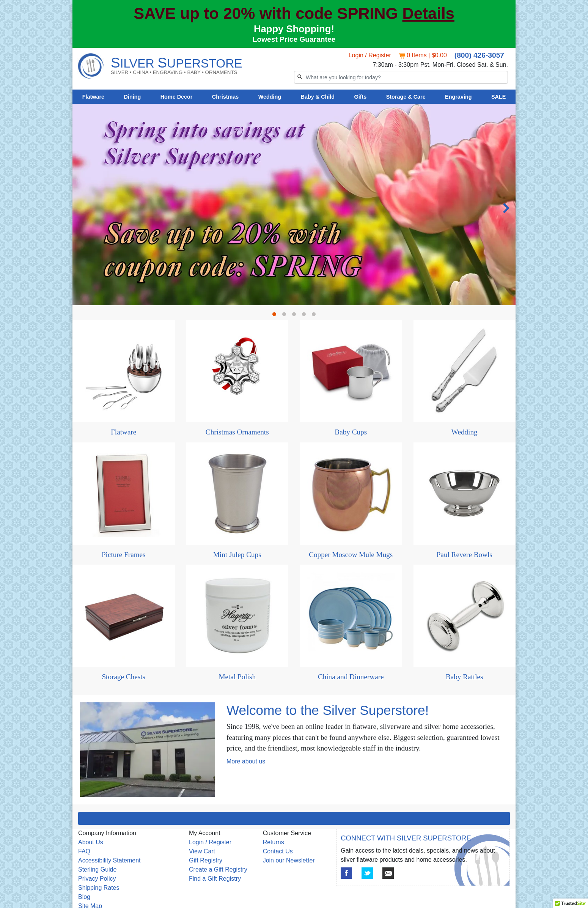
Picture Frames (124, 555)
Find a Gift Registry (215, 879)
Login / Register (370, 55)
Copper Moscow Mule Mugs (351, 555)
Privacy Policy (97, 879)
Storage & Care (406, 97)
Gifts (361, 97)
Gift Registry (206, 860)
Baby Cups (351, 432)
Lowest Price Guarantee (294, 39)
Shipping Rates (99, 888)
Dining (133, 97)
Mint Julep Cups (237, 555)
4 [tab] (306, 316)
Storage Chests (123, 677)
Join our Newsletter (289, 860)
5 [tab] (316, 316)
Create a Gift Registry (218, 869)
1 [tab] (276, 316)
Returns (274, 842)
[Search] (401, 77)
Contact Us (278, 851)
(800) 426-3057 (479, 55)
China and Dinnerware (351, 677)
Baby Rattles (465, 677)
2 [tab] (286, 316)
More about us (246, 761)
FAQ (84, 851)
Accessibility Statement (109, 860)
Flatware (93, 97)
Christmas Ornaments (237, 432)
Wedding (270, 97)
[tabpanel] (294, 205)
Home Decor (177, 97)
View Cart (202, 851)
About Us (91, 842)
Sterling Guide (97, 869)
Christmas (225, 97)
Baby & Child (318, 97)
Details (428, 13)
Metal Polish (237, 677)
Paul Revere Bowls (465, 555)
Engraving (458, 97)
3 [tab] (296, 316)
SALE (498, 97)
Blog (84, 897)
